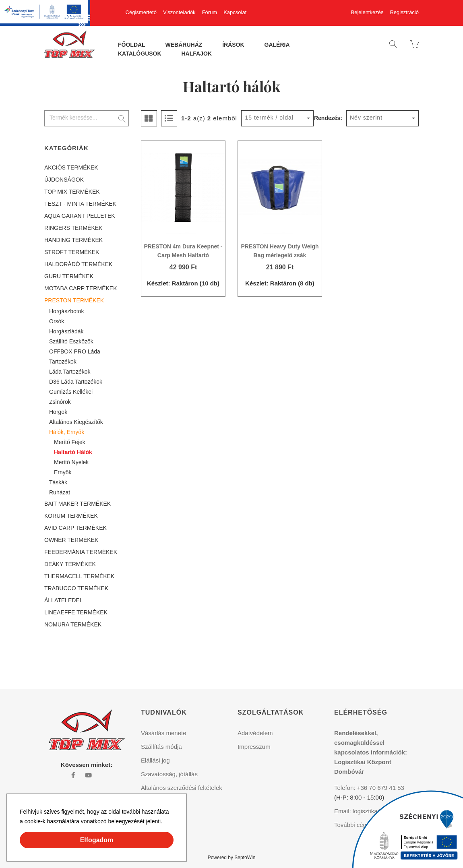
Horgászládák (66, 331)
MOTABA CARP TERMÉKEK (81, 288)
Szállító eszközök (71, 341)
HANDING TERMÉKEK (73, 240)
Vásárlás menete (164, 733)
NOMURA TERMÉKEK (73, 624)
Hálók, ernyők (67, 432)
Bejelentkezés (367, 12)
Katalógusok (140, 54)
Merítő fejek (70, 442)
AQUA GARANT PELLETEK (80, 216)
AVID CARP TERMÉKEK (75, 528)
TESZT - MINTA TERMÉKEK (80, 204)
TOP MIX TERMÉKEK (72, 192)
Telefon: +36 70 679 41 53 (369, 788)
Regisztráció (404, 12)
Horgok (58, 412)
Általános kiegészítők (76, 422)
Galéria (277, 45)
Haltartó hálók (73, 452)
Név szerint (366, 118)
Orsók (57, 321)
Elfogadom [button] (97, 840)
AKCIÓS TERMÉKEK (71, 167)
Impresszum (254, 747)
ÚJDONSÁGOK (64, 180)
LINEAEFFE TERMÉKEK (76, 612)
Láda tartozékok (70, 372)
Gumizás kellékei (71, 392)
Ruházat (60, 492)
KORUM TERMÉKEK (71, 516)
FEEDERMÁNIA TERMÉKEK (81, 552)
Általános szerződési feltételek (182, 788)
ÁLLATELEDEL (63, 600)
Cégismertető (141, 12)
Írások (233, 45)
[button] (165, 823)
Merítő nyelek (71, 462)
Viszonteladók (179, 12)
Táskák (58, 482)
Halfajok (196, 54)
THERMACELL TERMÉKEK (79, 576)
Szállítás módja (161, 747)
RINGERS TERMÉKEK (73, 228)
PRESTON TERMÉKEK (74, 300)
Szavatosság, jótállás (169, 774)
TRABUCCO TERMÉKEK (76, 588)
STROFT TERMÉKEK (72, 252)
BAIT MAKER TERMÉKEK (78, 504)
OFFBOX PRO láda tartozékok (75, 356)
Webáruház (184, 45)
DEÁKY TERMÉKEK (70, 564)
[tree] (87, 396)
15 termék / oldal (269, 118)
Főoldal (132, 45)
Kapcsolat (235, 12)
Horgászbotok (66, 311)
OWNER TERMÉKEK (71, 540)
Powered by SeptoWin (232, 858)
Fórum (210, 12)
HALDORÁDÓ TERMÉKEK (78, 264)
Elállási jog (155, 760)
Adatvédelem (255, 733)
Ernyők (63, 472)
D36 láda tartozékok (76, 382)
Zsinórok (60, 402)
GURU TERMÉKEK (69, 276)
